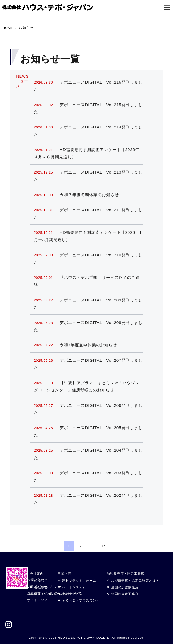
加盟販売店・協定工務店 (126, 574)
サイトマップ (37, 600)
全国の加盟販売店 (125, 587)
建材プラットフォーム (79, 580)
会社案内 (37, 574)
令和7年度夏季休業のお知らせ (75, 345)
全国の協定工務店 (125, 594)
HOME (8, 28)
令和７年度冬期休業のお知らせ (76, 195)
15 (104, 546)
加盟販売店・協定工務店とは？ (135, 580)
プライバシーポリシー (44, 587)
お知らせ (26, 28)
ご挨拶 (39, 580)
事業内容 (64, 574)
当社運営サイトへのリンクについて (54, 593)
